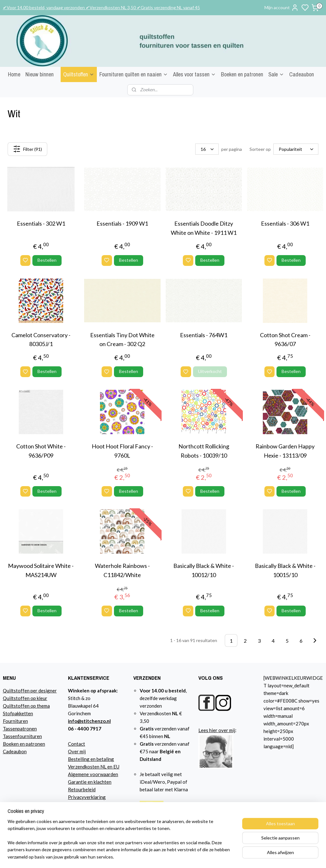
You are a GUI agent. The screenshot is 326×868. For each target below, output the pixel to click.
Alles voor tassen (194, 74)
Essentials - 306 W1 (285, 224)
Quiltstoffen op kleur (25, 698)
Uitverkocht (210, 372)
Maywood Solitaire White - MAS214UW (41, 571)
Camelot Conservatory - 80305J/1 (41, 340)
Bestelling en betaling (91, 759)
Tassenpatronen (20, 729)
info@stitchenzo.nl (89, 721)
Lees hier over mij (217, 730)
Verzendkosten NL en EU (94, 767)
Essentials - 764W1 (204, 335)
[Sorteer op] (296, 149)
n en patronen (31, 744)
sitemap (221, 856)
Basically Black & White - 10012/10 (204, 571)
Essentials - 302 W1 (41, 224)
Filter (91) (27, 149)
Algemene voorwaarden (93, 774)
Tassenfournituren (22, 736)
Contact (77, 744)
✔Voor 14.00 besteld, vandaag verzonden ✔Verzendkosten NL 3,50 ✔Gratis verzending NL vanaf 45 (101, 7)
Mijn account (282, 8)
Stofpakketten (18, 713)
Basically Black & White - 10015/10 (285, 571)
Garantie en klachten (90, 782)
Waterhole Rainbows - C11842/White (122, 571)
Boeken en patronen (242, 74)
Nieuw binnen (40, 74)
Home (14, 74)
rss (233, 856)
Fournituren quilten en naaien (134, 74)
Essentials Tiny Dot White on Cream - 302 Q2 (122, 340)
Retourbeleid (82, 789)
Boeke (10, 744)
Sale (276, 74)
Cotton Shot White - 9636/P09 (41, 451)
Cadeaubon (302, 74)
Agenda (76, 805)
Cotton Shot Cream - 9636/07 (285, 340)
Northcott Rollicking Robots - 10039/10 (204, 451)
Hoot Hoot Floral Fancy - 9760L (122, 451)
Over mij (77, 751)
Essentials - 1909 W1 (122, 224)
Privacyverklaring (87, 797)
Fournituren (15, 721)
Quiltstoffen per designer (30, 691)
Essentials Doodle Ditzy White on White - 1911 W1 (204, 228)
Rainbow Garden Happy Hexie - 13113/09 (285, 451)
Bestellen (47, 260)
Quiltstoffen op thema (26, 706)
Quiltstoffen (79, 74)
